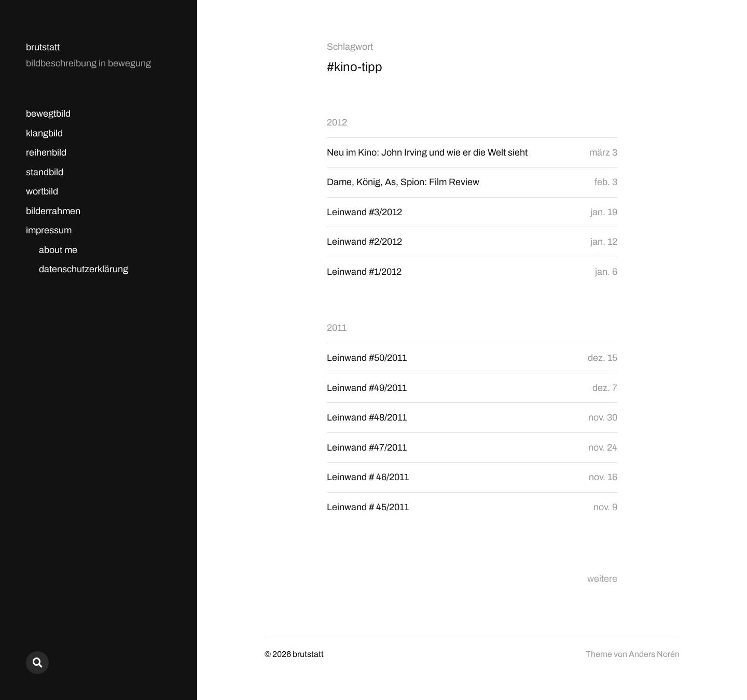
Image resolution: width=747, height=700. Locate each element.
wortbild (42, 191)
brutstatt (43, 47)
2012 (337, 122)
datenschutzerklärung (84, 269)
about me (58, 250)
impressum (49, 230)
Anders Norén (654, 654)
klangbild (44, 133)
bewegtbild (48, 114)
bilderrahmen (53, 211)
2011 (337, 328)
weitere (602, 579)
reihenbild (46, 152)
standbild (45, 172)
